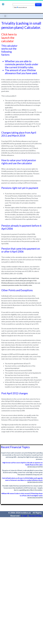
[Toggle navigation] (5, 16)
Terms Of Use (35, 516)
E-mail (24, 516)
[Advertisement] (30, 38)
